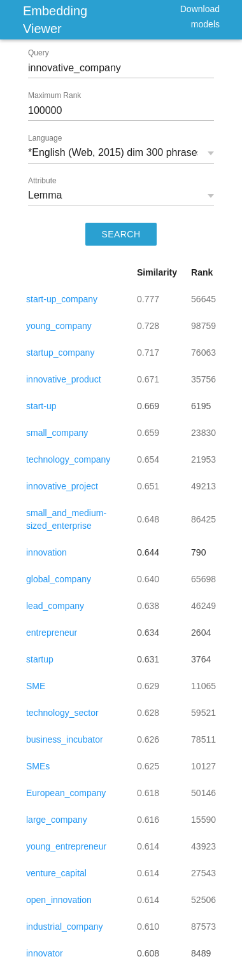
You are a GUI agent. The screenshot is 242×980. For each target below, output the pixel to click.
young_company (59, 326)
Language (45, 138)
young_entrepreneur (66, 846)
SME (36, 686)
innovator (45, 953)
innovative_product (64, 379)
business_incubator (65, 739)
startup (40, 659)
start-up (41, 406)
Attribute (42, 181)
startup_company (60, 353)
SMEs (38, 766)
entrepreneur (52, 633)
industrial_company (65, 927)
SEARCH (121, 234)
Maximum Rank (54, 95)
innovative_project (62, 486)
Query (39, 53)
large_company (57, 820)
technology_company (68, 459)
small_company (57, 433)
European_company (66, 793)
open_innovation (59, 900)
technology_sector (62, 713)
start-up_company (62, 299)
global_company (59, 579)
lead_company (55, 606)
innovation (46, 552)
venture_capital (56, 873)
